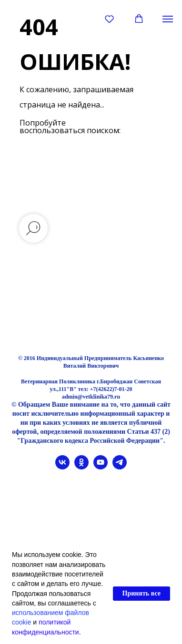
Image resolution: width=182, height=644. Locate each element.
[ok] (81, 467)
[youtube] (101, 467)
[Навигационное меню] (168, 19)
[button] (109, 19)
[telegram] (120, 467)
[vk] (62, 467)
